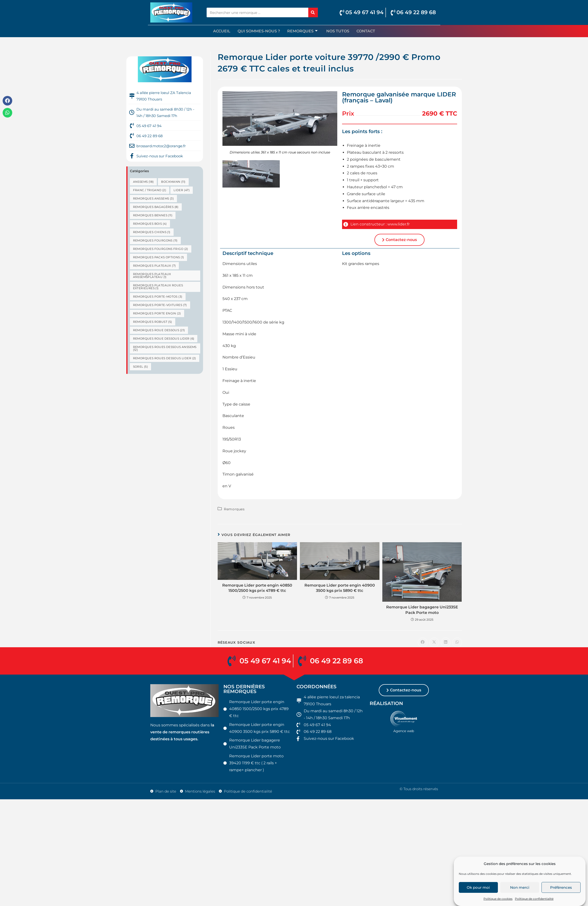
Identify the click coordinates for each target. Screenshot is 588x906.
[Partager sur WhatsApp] (457, 642)
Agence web (404, 733)
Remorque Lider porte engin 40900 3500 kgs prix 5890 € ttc (340, 588)
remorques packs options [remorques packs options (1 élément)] (159, 257)
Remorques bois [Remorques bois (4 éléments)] (150, 224)
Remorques (302, 31)
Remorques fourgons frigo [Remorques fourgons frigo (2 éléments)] (161, 249)
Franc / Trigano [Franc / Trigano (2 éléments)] (150, 190)
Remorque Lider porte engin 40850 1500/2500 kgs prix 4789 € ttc (257, 588)
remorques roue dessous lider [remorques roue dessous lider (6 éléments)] (164, 338)
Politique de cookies (498, 899)
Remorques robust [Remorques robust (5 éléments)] (153, 322)
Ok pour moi (478, 887)
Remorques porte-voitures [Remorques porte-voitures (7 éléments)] (160, 305)
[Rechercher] (313, 12)
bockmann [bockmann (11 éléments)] (173, 182)
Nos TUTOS (338, 31)
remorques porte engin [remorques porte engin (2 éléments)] (157, 313)
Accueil (222, 31)
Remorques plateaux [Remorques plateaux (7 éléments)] (154, 266)
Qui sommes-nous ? (259, 31)
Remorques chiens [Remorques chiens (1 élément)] (152, 232)
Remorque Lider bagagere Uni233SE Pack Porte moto (422, 610)
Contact (366, 31)
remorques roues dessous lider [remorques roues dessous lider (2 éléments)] (165, 358)
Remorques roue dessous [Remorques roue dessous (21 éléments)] (159, 330)
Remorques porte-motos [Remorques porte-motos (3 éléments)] (158, 297)
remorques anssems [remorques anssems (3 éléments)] (153, 198)
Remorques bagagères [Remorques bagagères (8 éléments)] (156, 207)
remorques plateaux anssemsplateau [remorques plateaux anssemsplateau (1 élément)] (152, 275)
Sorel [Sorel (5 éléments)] (141, 367)
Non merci (520, 887)
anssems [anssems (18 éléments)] (143, 182)
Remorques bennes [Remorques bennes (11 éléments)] (153, 215)
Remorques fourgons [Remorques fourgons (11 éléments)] (155, 240)
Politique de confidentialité (534, 899)
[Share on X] (434, 642)
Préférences (561, 887)
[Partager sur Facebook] (423, 642)
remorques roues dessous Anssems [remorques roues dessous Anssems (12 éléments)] (165, 348)
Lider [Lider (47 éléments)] (182, 190)
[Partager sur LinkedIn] (446, 642)
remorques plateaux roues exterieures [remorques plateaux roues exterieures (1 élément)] (158, 287)
